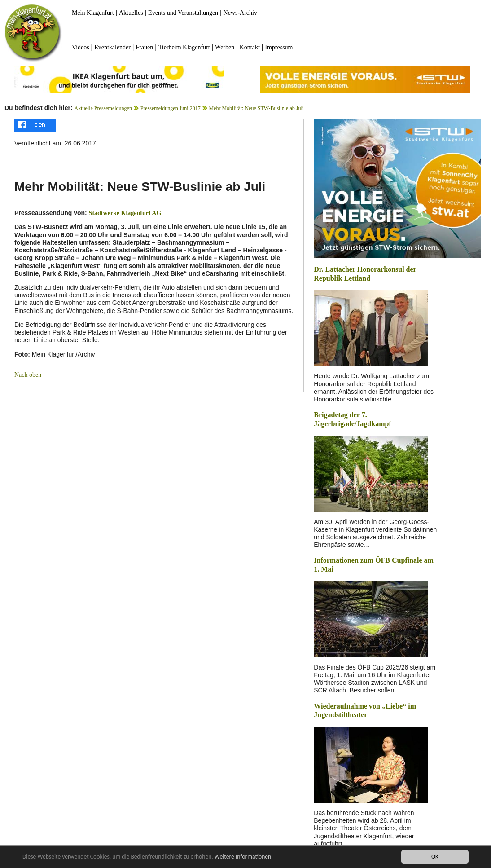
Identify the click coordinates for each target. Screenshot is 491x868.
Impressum (279, 47)
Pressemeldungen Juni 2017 (171, 108)
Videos (81, 47)
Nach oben (28, 375)
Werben (225, 47)
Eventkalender (112, 47)
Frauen (144, 47)
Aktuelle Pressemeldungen (103, 108)
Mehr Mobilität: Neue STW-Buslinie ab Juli (256, 108)
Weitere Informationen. (244, 857)
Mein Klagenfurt (93, 13)
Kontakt (250, 47)
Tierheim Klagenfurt (184, 47)
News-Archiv (240, 13)
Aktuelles (131, 13)
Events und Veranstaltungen (183, 13)
